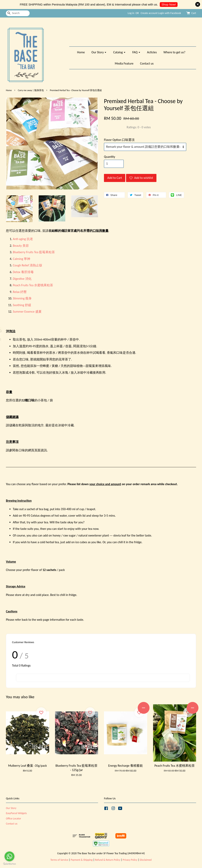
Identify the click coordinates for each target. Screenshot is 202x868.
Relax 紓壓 (20, 292)
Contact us (147, 63)
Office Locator (14, 819)
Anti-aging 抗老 (23, 239)
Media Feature (124, 63)
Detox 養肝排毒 (23, 272)
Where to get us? (174, 52)
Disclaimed (146, 860)
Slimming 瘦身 (22, 298)
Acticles (152, 52)
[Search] (18, 13)
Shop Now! (169, 4)
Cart (194, 13)
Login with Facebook (170, 13)
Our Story (99, 52)
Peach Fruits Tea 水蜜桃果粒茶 (33, 285)
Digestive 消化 (22, 279)
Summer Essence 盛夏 (27, 312)
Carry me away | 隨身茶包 (31, 90)
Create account (149, 13)
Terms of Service (59, 860)
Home (81, 52)
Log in (131, 13)
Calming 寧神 (22, 259)
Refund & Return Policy (108, 860)
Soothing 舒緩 (22, 305)
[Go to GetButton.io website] (9, 864)
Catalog (119, 52)
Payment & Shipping (82, 860)
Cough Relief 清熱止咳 (28, 265)
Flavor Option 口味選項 (119, 140)
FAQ (136, 52)
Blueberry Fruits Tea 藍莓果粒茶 (34, 252)
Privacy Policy (130, 860)
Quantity (110, 157)
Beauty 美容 (21, 246)
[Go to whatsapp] (9, 856)
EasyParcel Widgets (16, 813)
